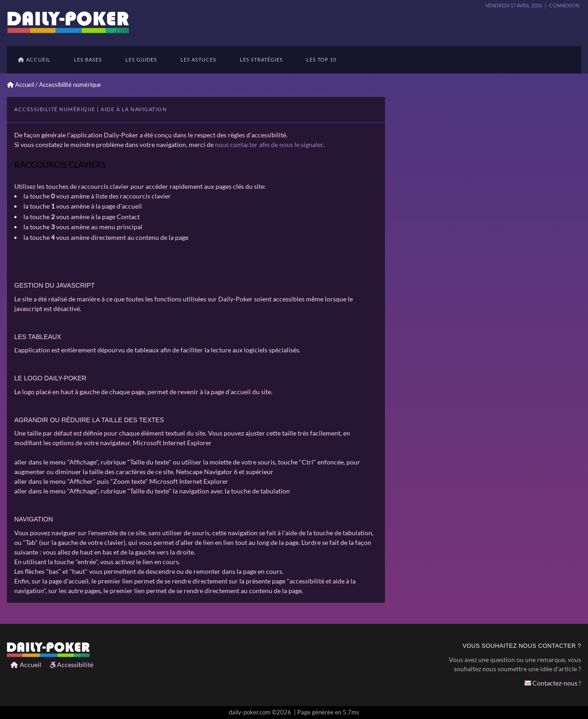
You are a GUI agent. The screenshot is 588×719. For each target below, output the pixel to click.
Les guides (141, 59)
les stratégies (261, 59)
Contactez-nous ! (553, 683)
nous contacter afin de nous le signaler (269, 144)
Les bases (88, 59)
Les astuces (198, 59)
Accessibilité (72, 665)
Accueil (34, 59)
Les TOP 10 (321, 59)
